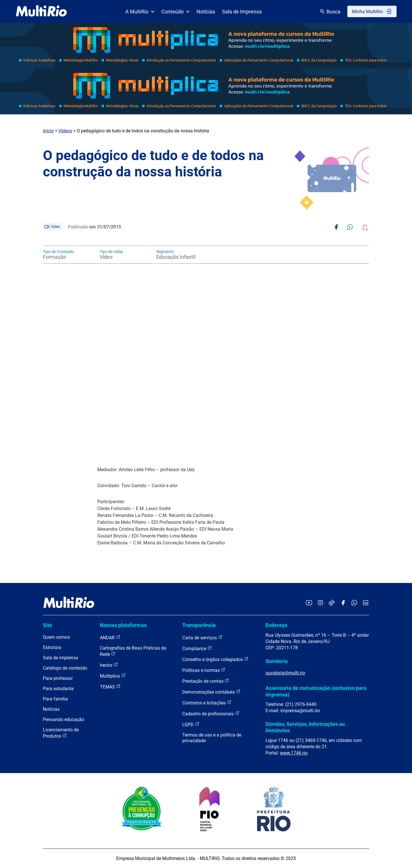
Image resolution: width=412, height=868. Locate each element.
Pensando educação (64, 719)
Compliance (197, 648)
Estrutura (52, 647)
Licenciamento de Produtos (61, 733)
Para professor (58, 678)
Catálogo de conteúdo (65, 668)
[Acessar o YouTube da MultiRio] (309, 603)
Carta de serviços (202, 637)
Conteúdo (176, 12)
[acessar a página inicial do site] (41, 11)
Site (47, 625)
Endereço (276, 625)
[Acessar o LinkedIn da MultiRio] (366, 603)
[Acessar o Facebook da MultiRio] (343, 603)
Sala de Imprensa (242, 12)
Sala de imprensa (61, 658)
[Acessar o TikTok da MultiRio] (332, 603)
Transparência (199, 625)
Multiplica (113, 676)
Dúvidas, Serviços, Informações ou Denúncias (305, 727)
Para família (55, 699)
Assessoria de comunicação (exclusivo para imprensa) (316, 691)
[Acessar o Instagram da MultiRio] (320, 603)
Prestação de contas (206, 681)
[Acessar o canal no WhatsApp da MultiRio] (354, 603)
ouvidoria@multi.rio (285, 673)
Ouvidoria (277, 661)
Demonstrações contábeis (211, 692)
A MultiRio (140, 12)
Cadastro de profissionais (211, 713)
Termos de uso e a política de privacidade (212, 738)
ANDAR (110, 637)
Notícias (206, 12)
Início (48, 131)
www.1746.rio (294, 753)
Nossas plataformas (123, 625)
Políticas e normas (204, 670)
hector (109, 665)
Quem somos (56, 637)
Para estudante (58, 689)
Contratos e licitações (207, 703)
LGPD (191, 724)
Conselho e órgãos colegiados (215, 659)
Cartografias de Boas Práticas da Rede (133, 651)
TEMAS (110, 687)
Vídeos (65, 131)
